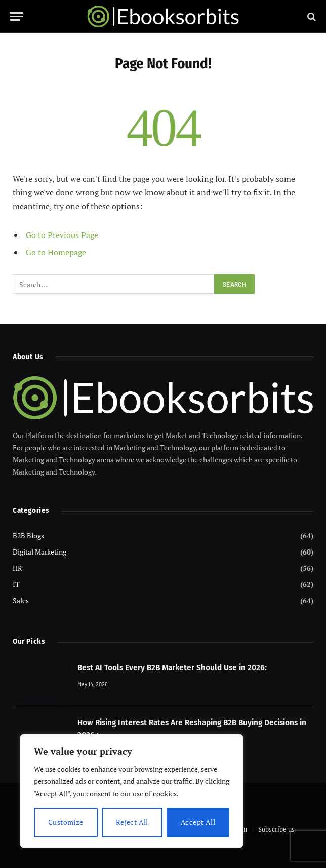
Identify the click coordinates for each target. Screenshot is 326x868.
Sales (21, 600)
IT (16, 584)
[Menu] (17, 16)
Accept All (198, 822)
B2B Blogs (28, 536)
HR (17, 568)
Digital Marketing (39, 552)
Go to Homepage (56, 252)
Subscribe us (276, 829)
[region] (132, 791)
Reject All (132, 822)
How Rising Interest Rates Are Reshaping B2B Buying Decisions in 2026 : (192, 728)
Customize (66, 822)
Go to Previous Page (62, 235)
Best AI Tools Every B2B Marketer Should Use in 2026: (172, 668)
